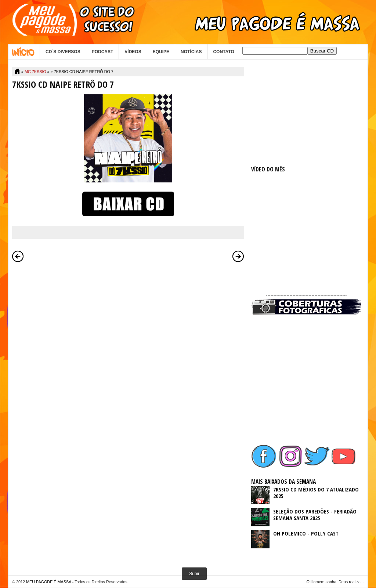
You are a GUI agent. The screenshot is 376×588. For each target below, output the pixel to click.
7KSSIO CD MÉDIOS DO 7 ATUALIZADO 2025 (316, 493)
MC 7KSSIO (35, 72)
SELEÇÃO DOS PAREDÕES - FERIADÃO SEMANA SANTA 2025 (315, 515)
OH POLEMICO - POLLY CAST (306, 533)
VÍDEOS (133, 52)
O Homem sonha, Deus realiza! (334, 582)
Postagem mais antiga (238, 256)
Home (24, 52)
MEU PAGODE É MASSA (49, 582)
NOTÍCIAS (191, 52)
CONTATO (223, 52)
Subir (194, 574)
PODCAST (103, 52)
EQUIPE (161, 52)
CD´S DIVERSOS (63, 52)
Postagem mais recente (18, 256)
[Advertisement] (306, 113)
